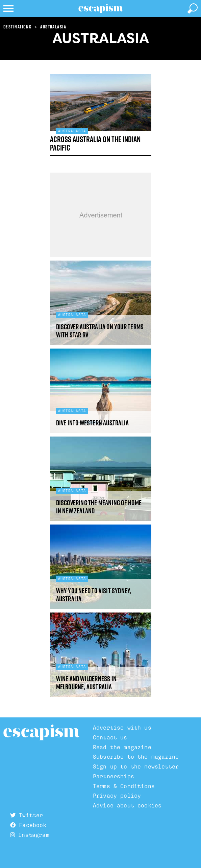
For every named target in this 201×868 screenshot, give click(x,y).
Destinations (17, 27)
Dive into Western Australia (93, 423)
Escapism (41, 733)
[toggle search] (193, 8)
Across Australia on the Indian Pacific (95, 143)
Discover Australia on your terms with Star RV (100, 331)
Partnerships (114, 776)
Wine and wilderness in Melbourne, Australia (86, 683)
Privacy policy (117, 796)
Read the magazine (122, 747)
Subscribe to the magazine (136, 757)
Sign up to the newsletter (136, 766)
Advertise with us (122, 728)
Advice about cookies (127, 805)
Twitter (27, 815)
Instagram (30, 835)
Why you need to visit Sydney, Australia (94, 595)
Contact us (110, 737)
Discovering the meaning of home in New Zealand (99, 507)
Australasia (53, 27)
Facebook (28, 825)
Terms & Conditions (124, 786)
